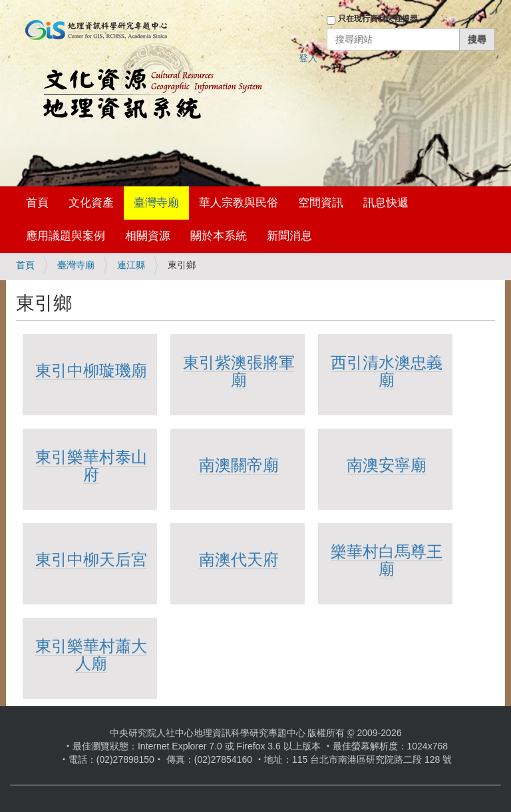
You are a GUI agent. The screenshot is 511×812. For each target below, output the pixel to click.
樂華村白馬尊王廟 (387, 560)
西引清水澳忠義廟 (387, 371)
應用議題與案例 (66, 236)
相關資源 (148, 236)
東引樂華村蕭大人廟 (91, 655)
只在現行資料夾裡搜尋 (378, 19)
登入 (308, 58)
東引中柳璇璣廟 (91, 370)
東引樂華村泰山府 (91, 466)
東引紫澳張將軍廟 (239, 371)
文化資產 (91, 203)
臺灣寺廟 (156, 203)
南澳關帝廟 (239, 465)
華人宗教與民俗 (239, 203)
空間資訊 (321, 203)
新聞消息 (289, 236)
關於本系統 (219, 236)
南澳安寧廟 (387, 465)
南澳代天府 (239, 559)
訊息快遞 (386, 203)
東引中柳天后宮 (91, 559)
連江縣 (131, 265)
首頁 (37, 203)
